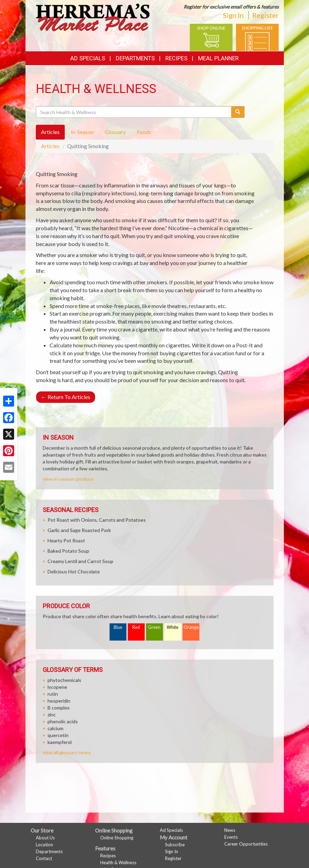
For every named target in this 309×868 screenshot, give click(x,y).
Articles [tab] (50, 132)
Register (265, 15)
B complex (59, 708)
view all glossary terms (67, 752)
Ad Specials (88, 58)
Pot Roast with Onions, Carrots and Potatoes (97, 520)
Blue (118, 627)
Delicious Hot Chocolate (74, 571)
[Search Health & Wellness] (134, 112)
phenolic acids (63, 721)
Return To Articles (66, 397)
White (173, 627)
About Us (45, 838)
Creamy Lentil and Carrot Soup (80, 561)
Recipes (176, 58)
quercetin (58, 735)
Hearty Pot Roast (66, 540)
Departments (49, 851)
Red (136, 627)
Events (231, 837)
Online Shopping (117, 838)
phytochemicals (64, 680)
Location (44, 845)
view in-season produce (68, 479)
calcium (55, 728)
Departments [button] (135, 58)
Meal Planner (218, 58)
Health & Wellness (118, 862)
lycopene (57, 687)
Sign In (233, 15)
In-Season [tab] (82, 132)
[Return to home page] (93, 17)
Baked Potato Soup (68, 551)
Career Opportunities (246, 844)
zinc (52, 714)
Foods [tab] (144, 132)
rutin (53, 694)
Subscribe (175, 845)
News (230, 830)
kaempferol (60, 742)
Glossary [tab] (115, 132)
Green (154, 627)
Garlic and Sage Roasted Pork (79, 530)
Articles (50, 146)
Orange (191, 627)
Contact (44, 858)
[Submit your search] (238, 112)
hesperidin (59, 701)
